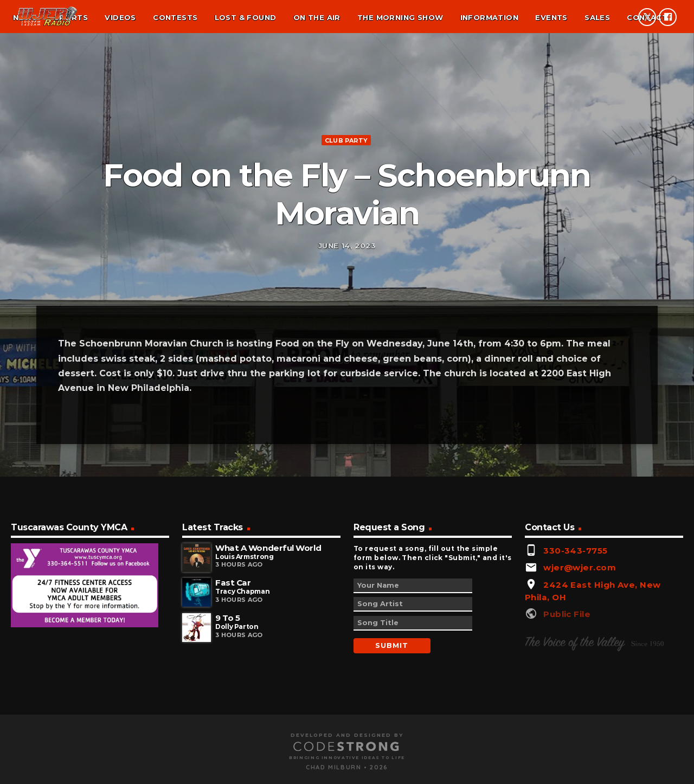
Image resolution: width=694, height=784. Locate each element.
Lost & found (246, 17)
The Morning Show (400, 17)
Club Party (346, 198)
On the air (317, 17)
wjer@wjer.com (580, 692)
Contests (175, 17)
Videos (120, 17)
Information (489, 17)
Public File (567, 738)
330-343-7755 (575, 675)
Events (551, 17)
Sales (597, 17)
